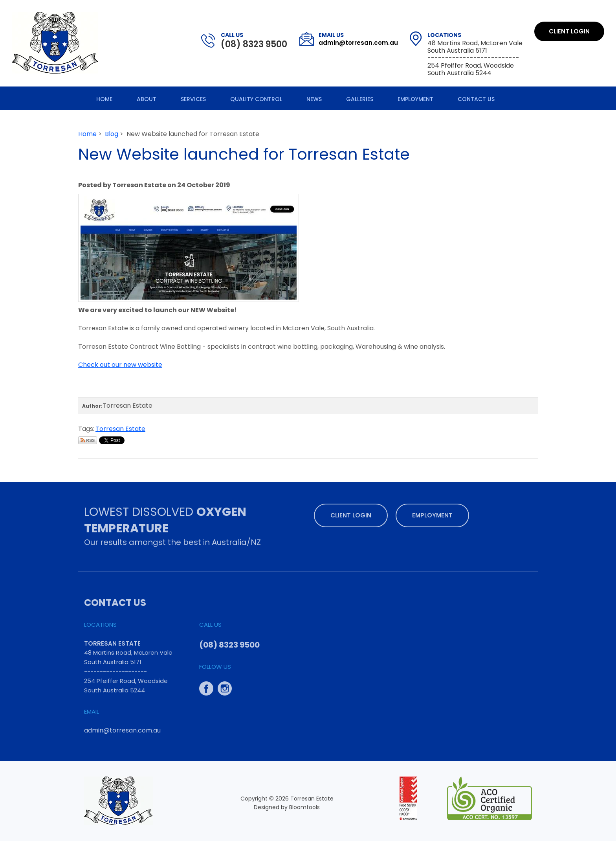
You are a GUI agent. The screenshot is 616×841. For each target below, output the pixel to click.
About (147, 99)
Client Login (569, 31)
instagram (225, 686)
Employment (415, 99)
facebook (206, 686)
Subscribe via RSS (88, 440)
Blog (112, 134)
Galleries (360, 99)
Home (104, 99)
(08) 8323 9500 (254, 40)
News (314, 99)
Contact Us (476, 99)
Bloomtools (304, 809)
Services (193, 99)
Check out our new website (120, 365)
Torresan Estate (120, 429)
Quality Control (256, 99)
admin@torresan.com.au (358, 39)
